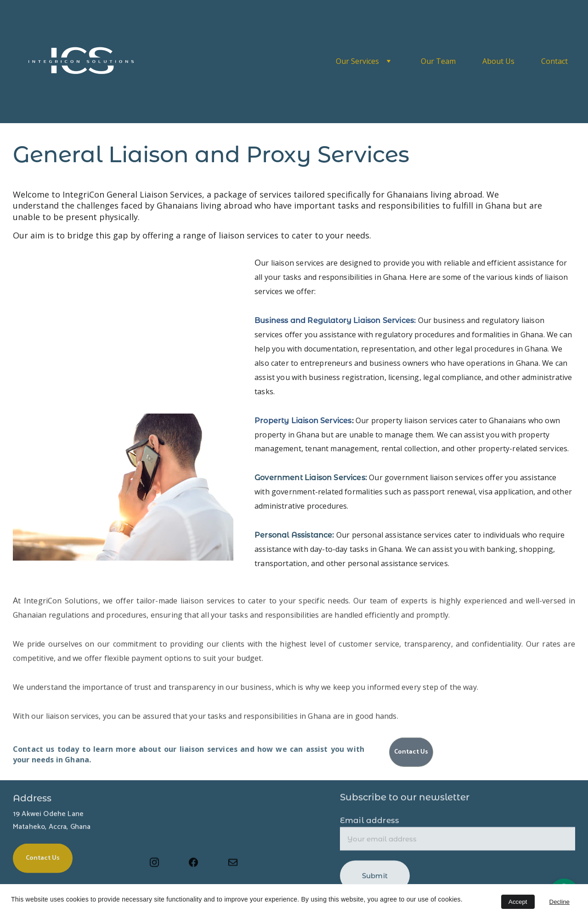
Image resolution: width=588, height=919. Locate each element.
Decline (560, 902)
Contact (554, 61)
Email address (370, 825)
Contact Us (411, 754)
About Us (498, 61)
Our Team (438, 61)
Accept (518, 902)
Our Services (357, 61)
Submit (375, 881)
